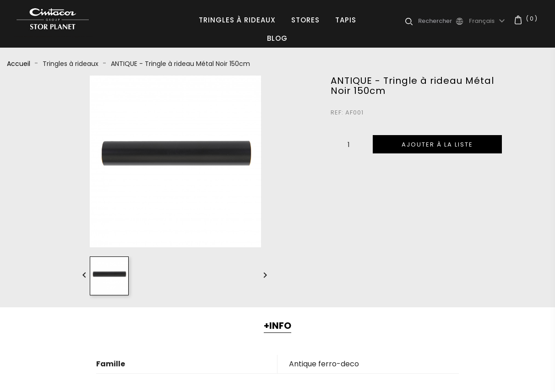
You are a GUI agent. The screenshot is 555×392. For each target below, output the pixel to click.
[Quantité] (349, 144)
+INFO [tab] (277, 326)
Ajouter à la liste (437, 144)
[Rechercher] (436, 21)
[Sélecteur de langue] (488, 21)
